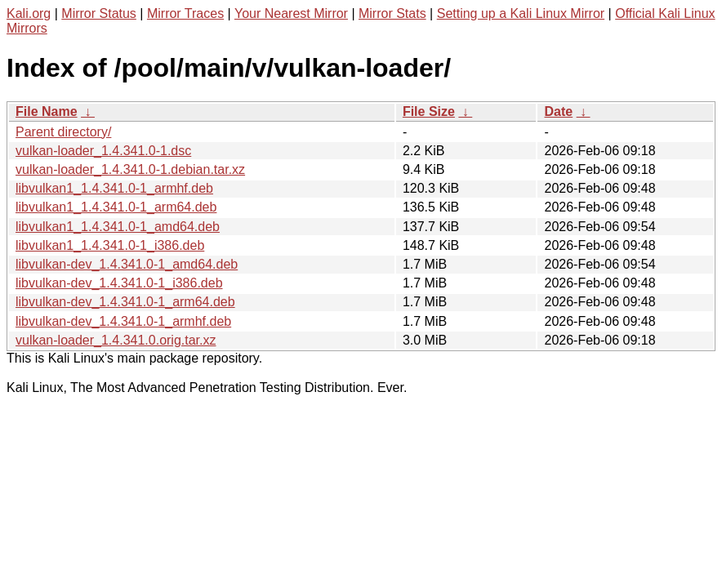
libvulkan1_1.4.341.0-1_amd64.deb (118, 227)
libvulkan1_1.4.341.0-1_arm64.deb (116, 207)
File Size (429, 111)
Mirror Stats (392, 13)
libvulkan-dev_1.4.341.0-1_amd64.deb (127, 264)
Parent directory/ (63, 132)
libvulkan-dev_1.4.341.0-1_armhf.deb (123, 321)
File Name (47, 111)
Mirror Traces (185, 13)
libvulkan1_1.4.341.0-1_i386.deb (110, 245)
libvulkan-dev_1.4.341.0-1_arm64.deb (125, 302)
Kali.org (29, 13)
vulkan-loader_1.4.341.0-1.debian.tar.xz (130, 169)
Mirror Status (99, 13)
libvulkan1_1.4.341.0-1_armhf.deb (114, 188)
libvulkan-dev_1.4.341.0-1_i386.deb (119, 283)
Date (558, 111)
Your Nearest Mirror (291, 13)
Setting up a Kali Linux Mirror (521, 13)
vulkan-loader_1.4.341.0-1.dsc (103, 151)
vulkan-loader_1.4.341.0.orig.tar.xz (116, 340)
